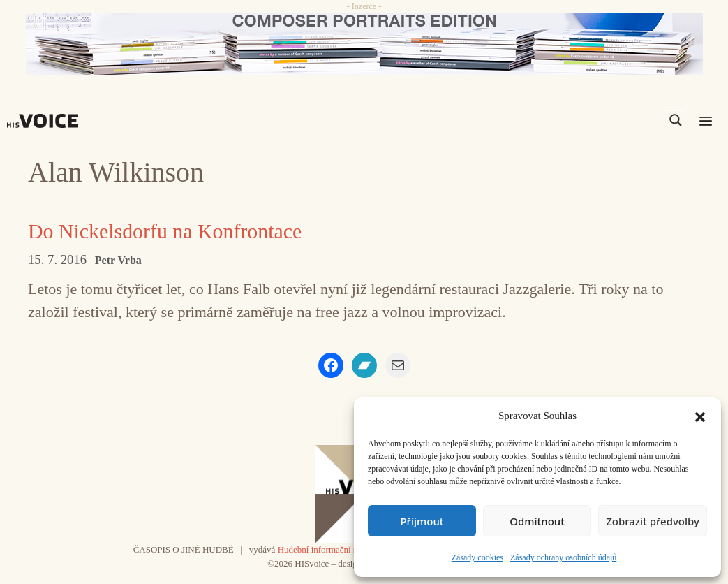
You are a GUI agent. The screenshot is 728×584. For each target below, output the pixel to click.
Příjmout (422, 521)
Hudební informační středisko (332, 549)
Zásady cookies (477, 557)
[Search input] (609, 120)
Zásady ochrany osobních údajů (563, 557)
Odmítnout (537, 521)
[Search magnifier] (676, 120)
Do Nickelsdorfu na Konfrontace (165, 231)
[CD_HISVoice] (364, 44)
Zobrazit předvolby (653, 521)
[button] (700, 416)
